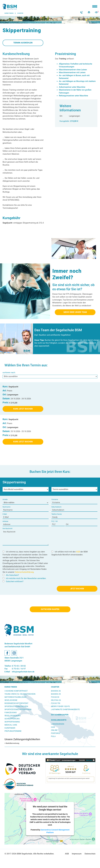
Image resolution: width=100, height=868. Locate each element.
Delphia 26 (56, 700)
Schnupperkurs (12, 719)
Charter (55, 687)
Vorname (55, 499)
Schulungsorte (59, 720)
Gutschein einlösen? (13, 581)
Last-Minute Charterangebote (65, 709)
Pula (53, 736)
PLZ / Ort (55, 521)
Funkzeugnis (11, 712)
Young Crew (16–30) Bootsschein (20, 694)
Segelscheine (11, 700)
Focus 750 (56, 703)
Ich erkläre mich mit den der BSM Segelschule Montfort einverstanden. (70, 553)
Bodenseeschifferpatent (16, 703)
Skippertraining (12, 722)
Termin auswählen (23, 43)
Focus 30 (55, 697)
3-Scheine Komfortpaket (16, 691)
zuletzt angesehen (96, 12)
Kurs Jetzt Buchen (23, 409)
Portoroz (56, 733)
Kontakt (82, 12)
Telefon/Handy (57, 514)
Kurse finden (11, 687)
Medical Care (11, 725)
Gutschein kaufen (50, 609)
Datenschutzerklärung (24, 572)
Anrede (5, 499)
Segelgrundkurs (13, 716)
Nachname (6, 507)
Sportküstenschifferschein (18, 709)
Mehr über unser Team (75, 312)
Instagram (14, 653)
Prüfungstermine (13, 731)
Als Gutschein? (11, 575)
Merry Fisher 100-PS (60, 706)
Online (54, 730)
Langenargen (58, 724)
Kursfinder (10, 728)
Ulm (53, 727)
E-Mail (5, 514)
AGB (78, 552)
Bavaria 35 (56, 694)
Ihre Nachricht (7, 529)
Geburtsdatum (56, 507)
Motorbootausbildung (16, 697)
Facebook (7, 653)
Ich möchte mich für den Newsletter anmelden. (24, 578)
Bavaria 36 (56, 691)
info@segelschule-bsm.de (14, 566)
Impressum (77, 854)
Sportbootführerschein (16, 706)
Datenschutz (90, 854)
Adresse (5, 521)
